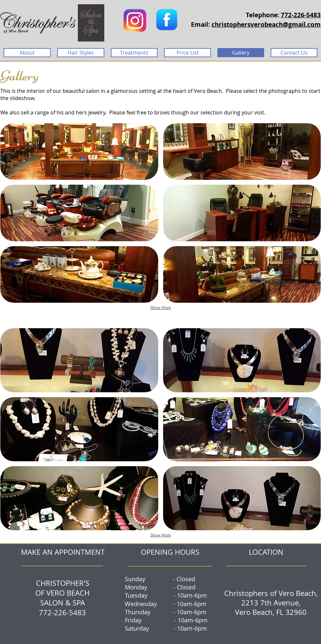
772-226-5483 (301, 15)
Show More (161, 308)
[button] (79, 152)
